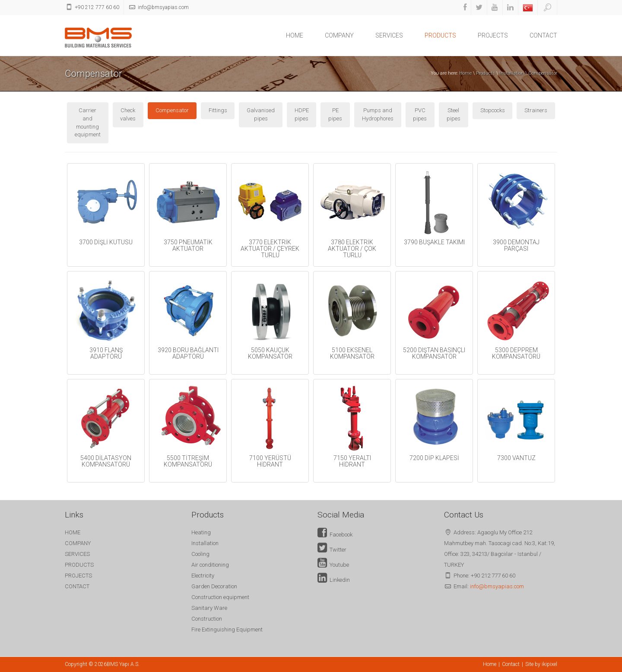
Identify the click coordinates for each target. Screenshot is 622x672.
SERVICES (389, 35)
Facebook (335, 535)
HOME (295, 35)
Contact (511, 664)
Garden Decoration (214, 586)
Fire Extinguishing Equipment (227, 629)
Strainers (536, 110)
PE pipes (335, 114)
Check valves (128, 114)
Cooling (200, 554)
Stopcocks (493, 110)
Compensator (543, 73)
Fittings (218, 110)
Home (465, 73)
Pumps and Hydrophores (378, 114)
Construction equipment (220, 597)
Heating (201, 532)
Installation (512, 73)
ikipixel (549, 664)
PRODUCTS (440, 35)
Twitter (332, 550)
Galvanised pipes (261, 114)
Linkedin (334, 580)
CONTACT (543, 35)
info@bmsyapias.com (497, 586)
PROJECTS (493, 35)
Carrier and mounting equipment (88, 122)
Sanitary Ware (209, 608)
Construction (207, 619)
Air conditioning (210, 565)
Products (486, 73)
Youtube (333, 565)
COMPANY (339, 35)
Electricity (203, 576)
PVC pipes (420, 114)
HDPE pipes (302, 114)
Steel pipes (454, 114)
